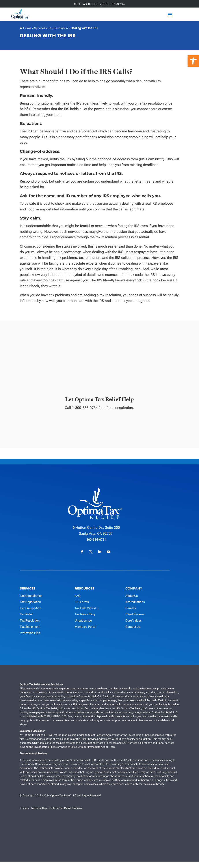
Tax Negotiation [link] (30, 602)
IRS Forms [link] (82, 602)
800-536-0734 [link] (96, 540)
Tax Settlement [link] (30, 627)
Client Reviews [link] (135, 615)
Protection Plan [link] (30, 633)
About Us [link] (132, 596)
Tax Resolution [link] (58, 28)
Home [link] (27, 28)
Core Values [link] (134, 621)
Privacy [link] (24, 809)
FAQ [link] (78, 596)
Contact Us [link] (133, 627)
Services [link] (40, 28)
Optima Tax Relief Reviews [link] (66, 809)
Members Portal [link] (85, 627)
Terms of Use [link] (39, 809)
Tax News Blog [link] (85, 615)
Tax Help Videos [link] (86, 609)
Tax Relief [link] (26, 615)
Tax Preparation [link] (31, 609)
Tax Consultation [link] (31, 596)
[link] (193, 61)
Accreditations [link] (135, 602)
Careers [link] (131, 609)
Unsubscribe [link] (83, 621)
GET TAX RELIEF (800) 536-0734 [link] (99, 4)
